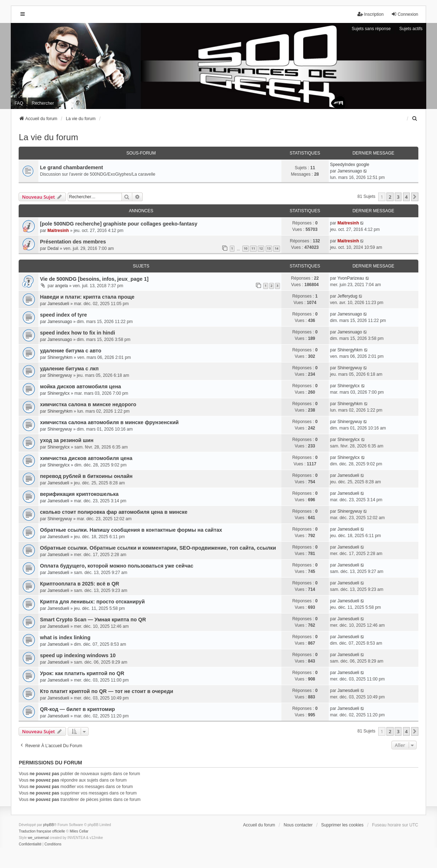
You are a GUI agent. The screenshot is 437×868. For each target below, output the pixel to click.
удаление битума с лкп (69, 369)
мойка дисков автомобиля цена (80, 386)
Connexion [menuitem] (405, 14)
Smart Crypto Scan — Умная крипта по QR (93, 620)
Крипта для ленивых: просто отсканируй (92, 602)
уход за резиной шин (66, 440)
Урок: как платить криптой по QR (82, 673)
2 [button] (390, 197)
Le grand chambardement (71, 167)
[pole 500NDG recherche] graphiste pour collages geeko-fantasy (118, 224)
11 (253, 248)
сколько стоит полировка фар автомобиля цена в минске (113, 512)
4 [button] (406, 197)
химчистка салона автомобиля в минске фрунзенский (109, 422)
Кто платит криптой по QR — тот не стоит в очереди (106, 691)
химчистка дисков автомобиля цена (86, 458)
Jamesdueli (58, 304)
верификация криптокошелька (79, 494)
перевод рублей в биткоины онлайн (86, 476)
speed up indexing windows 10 (78, 655)
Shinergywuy (60, 375)
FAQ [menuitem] (19, 103)
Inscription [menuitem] (370, 14)
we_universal (38, 838)
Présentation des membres (73, 242)
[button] (415, 197)
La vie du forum (48, 137)
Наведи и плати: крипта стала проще (87, 297)
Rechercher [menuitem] (43, 103)
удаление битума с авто (70, 351)
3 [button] (398, 197)
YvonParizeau (351, 278)
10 (246, 248)
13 (269, 248)
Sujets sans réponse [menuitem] (371, 29)
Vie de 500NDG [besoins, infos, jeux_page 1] (94, 279)
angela (61, 286)
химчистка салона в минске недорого (88, 404)
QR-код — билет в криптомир (77, 709)
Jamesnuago (350, 171)
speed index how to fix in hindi (77, 333)
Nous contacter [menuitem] (298, 825)
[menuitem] (415, 119)
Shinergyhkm (60, 357)
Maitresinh (58, 231)
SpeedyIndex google (350, 165)
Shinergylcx (58, 393)
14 (276, 248)
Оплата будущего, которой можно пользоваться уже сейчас (117, 566)
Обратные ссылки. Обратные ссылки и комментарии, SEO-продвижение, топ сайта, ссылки (158, 548)
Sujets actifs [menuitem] (411, 29)
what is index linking (65, 637)
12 (261, 248)
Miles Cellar (79, 831)
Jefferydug (347, 296)
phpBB (48, 825)
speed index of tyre (63, 315)
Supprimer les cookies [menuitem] (342, 825)
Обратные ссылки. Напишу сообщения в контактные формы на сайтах (131, 530)
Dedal (53, 248)
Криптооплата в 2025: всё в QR (79, 584)
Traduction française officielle (42, 831)
